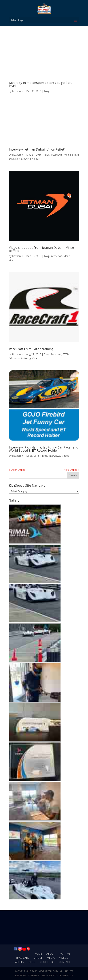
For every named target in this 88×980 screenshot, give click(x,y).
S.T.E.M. (38, 958)
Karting (65, 954)
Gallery (19, 962)
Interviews (57, 155)
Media (67, 155)
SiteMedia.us (65, 975)
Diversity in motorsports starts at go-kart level (40, 84)
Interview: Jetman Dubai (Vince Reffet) (37, 149)
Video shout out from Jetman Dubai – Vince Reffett (41, 249)
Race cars (56, 354)
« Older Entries (17, 470)
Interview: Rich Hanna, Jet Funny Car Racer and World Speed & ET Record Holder (44, 449)
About (51, 954)
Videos (36, 159)
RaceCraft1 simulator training (31, 349)
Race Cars (23, 958)
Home (38, 954)
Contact (65, 962)
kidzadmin (18, 91)
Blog (47, 91)
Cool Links (47, 962)
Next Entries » (71, 470)
